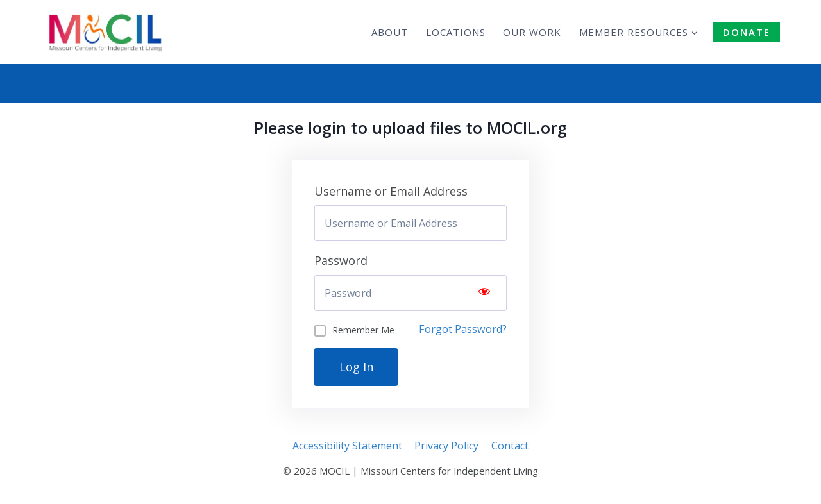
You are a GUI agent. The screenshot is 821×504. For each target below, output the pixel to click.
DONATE (747, 32)
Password (341, 260)
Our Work (532, 32)
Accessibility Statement (347, 446)
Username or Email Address (391, 191)
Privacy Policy (446, 446)
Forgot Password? (463, 329)
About (390, 32)
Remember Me (363, 330)
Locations (456, 32)
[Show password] (484, 293)
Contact (510, 446)
